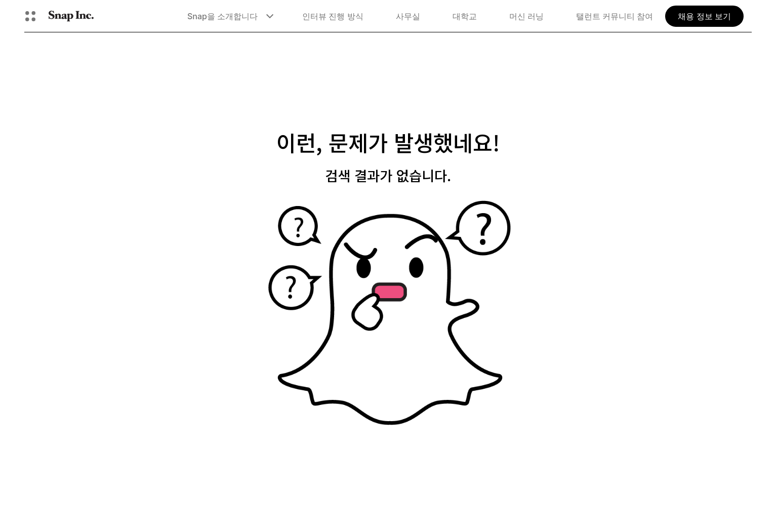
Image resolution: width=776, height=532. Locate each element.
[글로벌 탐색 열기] (30, 16)
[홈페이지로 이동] (71, 16)
